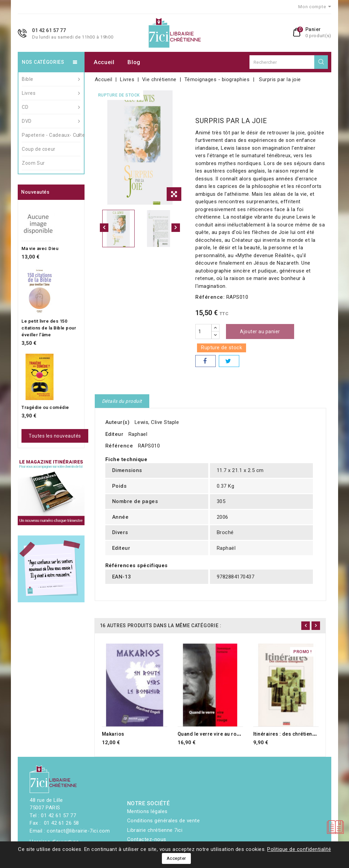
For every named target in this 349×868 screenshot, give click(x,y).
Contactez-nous (147, 839)
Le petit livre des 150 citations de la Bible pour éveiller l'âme (49, 328)
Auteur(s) (118, 422)
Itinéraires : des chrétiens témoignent (298, 734)
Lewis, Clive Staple (157, 422)
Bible (51, 79)
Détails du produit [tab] (122, 401)
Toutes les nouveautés (55, 436)
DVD (51, 121)
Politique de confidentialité (299, 849)
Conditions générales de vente (164, 821)
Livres (51, 93)
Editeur (115, 434)
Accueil (104, 62)
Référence (119, 446)
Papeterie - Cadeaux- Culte (51, 135)
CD (51, 107)
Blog (134, 62)
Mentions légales (147, 811)
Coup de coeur (39, 149)
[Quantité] (203, 332)
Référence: (210, 297)
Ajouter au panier (260, 332)
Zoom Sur (33, 163)
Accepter (176, 858)
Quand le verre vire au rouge (212, 734)
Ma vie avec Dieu (40, 248)
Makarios (113, 734)
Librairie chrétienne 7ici (155, 830)
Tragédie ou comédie (45, 407)
